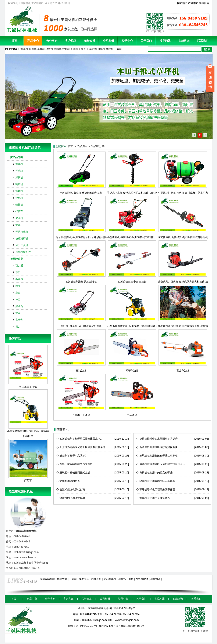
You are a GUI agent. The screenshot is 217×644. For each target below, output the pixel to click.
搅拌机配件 (142, 579)
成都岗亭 (84, 579)
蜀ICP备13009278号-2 (122, 608)
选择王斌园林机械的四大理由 (76, 464)
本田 (18, 272)
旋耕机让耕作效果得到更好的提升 (159, 439)
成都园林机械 (47, 579)
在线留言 (204, 3)
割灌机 (58, 49)
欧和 (18, 286)
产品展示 (82, 146)
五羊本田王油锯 (28, 367)
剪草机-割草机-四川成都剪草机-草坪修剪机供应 (81, 237)
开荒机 (118, 49)
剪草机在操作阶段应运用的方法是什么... (162, 464)
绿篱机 (49, 49)
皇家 (18, 293)
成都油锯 (155, 579)
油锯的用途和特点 (70, 481)
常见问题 (165, 41)
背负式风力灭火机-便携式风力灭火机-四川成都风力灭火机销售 (183, 282)
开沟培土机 (77, 49)
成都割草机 (110, 579)
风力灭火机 (22, 245)
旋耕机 (19, 191)
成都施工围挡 (126, 579)
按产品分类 (17, 157)
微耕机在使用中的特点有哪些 (156, 473)
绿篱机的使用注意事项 (72, 498)
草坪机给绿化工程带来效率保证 (157, 490)
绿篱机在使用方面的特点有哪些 (157, 481)
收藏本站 (193, 3)
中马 (18, 313)
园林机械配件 (23, 252)
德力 (18, 327)
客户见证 (71, 41)
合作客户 (52, 41)
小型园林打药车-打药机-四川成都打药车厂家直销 (183, 193)
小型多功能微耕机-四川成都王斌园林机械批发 (28, 414)
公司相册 (108, 41)
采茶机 (19, 218)
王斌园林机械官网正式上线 (75, 473)
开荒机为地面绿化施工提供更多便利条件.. (83, 447)
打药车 (88, 49)
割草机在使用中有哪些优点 (155, 498)
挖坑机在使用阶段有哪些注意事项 (159, 456)
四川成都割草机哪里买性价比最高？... (81, 439)
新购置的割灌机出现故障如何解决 (159, 447)
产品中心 (33, 41)
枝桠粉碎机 (99, 49)
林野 (18, 299)
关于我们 (146, 41)
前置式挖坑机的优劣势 (72, 490)
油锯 (18, 225)
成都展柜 (96, 579)
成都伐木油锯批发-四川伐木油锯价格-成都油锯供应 (183, 326)
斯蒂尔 (19, 279)
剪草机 (33, 49)
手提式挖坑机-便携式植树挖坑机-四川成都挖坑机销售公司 (132, 193)
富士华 (19, 320)
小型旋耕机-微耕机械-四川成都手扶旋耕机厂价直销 (132, 237)
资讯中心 (127, 41)
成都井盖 (62, 579)
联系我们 (203, 41)
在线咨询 (184, 41)
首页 (14, 41)
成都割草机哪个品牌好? (73, 456)
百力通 (19, 266)
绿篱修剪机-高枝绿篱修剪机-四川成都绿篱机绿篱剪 (183, 237)
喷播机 (19, 205)
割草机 (24, 49)
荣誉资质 (90, 41)
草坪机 (41, 49)
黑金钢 (19, 306)
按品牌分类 (17, 259)
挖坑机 (66, 49)
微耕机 (110, 49)
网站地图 (182, 3)
